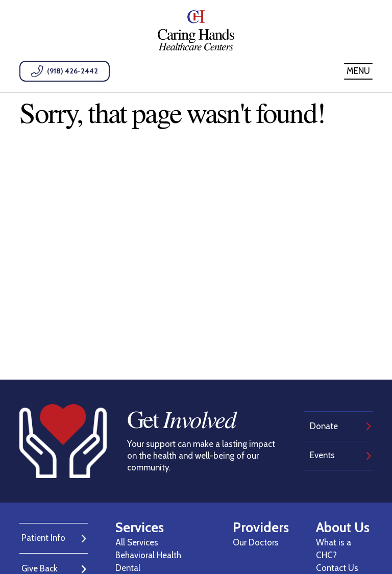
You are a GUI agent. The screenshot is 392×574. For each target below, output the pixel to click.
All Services (137, 542)
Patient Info (43, 538)
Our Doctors (256, 542)
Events (322, 455)
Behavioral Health (148, 555)
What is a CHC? (334, 549)
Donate (324, 426)
